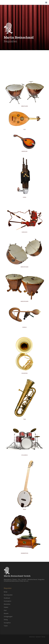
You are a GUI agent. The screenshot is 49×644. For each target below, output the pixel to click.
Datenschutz (32, 637)
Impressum (38, 637)
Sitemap (43, 637)
